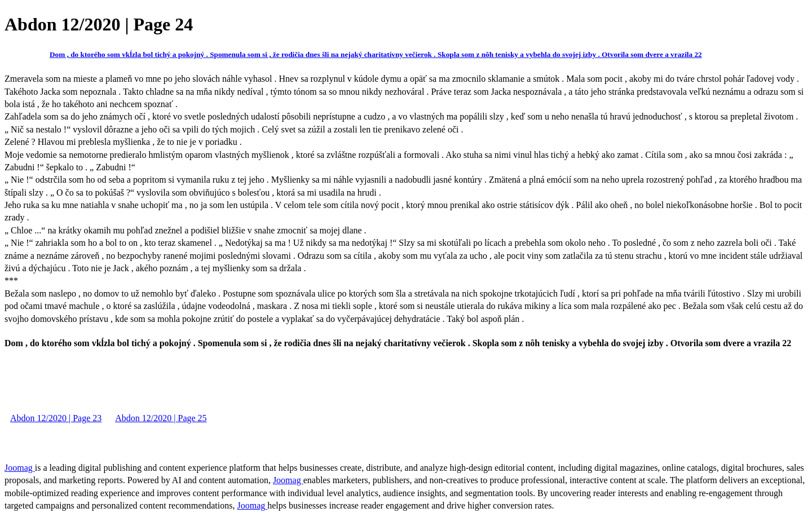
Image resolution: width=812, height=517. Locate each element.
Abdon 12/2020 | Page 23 (56, 418)
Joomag (20, 468)
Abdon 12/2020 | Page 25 (161, 418)
